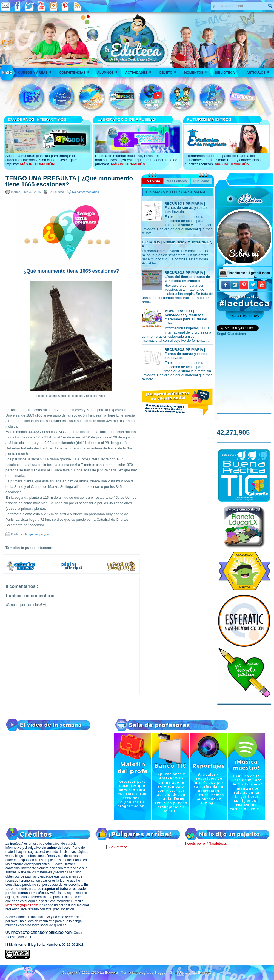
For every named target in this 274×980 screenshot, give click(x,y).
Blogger (161, 972)
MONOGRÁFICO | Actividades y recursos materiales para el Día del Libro (186, 317)
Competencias (76, 71)
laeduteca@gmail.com (22, 905)
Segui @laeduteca (231, 334)
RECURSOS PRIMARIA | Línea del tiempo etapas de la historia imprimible (187, 277)
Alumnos (109, 71)
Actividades (140, 71)
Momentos (197, 71)
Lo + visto (152, 181)
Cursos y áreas (36, 71)
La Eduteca (118, 847)
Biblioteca (228, 71)
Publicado (201, 181)
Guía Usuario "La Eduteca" (191, 972)
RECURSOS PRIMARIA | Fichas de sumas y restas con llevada (186, 208)
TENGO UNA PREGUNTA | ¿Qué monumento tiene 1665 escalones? (69, 181)
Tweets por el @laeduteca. (206, 843)
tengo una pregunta (38, 534)
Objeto (169, 71)
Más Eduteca (177, 181)
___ (7, 73)
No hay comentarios (85, 192)
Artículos (259, 71)
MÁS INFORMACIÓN (37, 164)
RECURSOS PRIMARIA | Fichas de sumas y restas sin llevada (186, 354)
